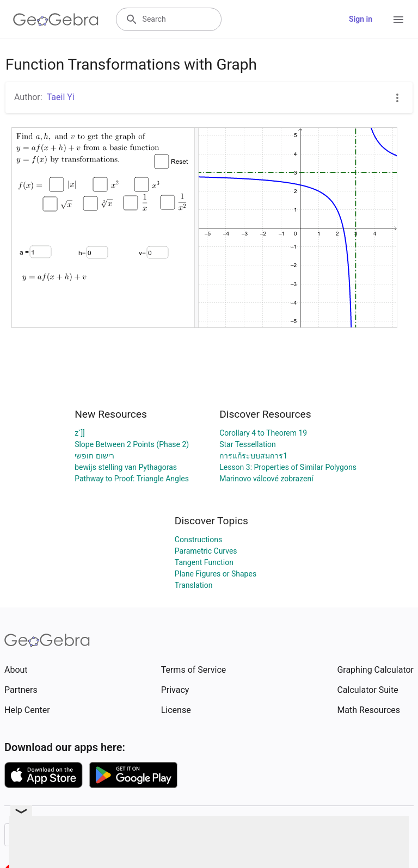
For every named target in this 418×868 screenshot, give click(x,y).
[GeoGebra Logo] (56, 20)
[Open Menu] (398, 20)
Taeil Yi (61, 97)
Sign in (361, 19)
